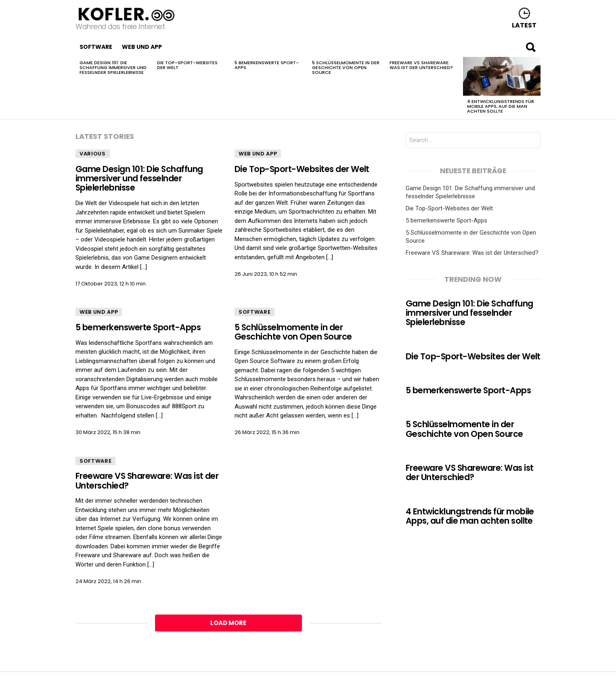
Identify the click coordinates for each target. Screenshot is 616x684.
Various (93, 154)
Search (530, 49)
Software (96, 47)
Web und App (142, 47)
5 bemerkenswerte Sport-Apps (267, 65)
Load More (228, 623)
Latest (524, 25)
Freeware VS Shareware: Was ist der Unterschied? (421, 65)
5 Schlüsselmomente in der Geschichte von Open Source (346, 67)
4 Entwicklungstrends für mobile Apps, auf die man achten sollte (501, 106)
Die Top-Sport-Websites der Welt (187, 65)
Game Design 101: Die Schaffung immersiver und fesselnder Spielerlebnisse (113, 67)
